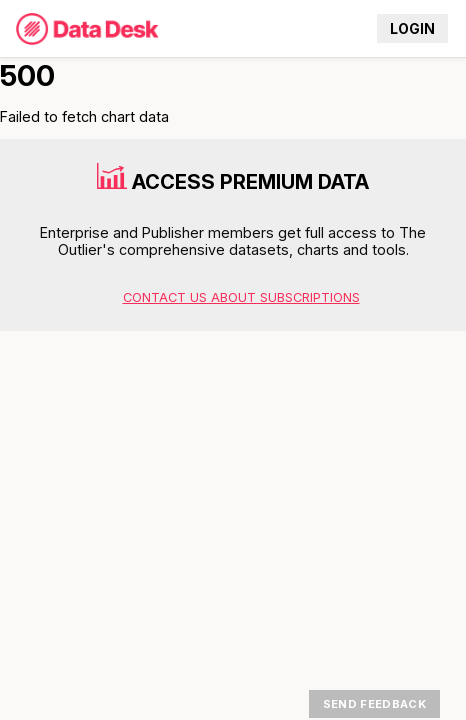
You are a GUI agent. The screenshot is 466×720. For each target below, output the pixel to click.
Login (412, 29)
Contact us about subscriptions (241, 297)
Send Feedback (374, 704)
